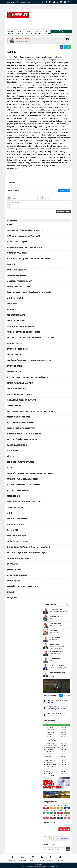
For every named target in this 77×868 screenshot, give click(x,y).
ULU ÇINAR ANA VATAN (56, 626)
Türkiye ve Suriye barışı (39, 559)
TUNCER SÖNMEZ (56, 624)
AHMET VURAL (55, 631)
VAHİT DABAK (55, 638)
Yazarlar (51, 859)
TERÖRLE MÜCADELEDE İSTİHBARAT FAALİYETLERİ (39, 361)
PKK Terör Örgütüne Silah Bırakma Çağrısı (39, 553)
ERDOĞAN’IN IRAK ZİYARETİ (39, 395)
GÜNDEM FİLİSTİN (39, 299)
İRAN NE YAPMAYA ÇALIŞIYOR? (39, 429)
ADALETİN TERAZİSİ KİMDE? (39, 282)
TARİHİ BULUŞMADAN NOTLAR (39, 327)
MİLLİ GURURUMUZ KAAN (39, 417)
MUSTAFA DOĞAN (56, 652)
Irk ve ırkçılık (39, 451)
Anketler (60, 859)
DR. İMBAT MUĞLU (56, 617)
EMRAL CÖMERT (55, 645)
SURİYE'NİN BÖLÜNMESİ (39, 350)
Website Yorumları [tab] (64, 191)
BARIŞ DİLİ (39, 265)
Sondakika (22, 859)
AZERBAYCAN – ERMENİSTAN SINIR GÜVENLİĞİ (39, 378)
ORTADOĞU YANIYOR (39, 253)
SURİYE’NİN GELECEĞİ (39, 270)
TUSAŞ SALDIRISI (39, 355)
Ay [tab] (69, 695)
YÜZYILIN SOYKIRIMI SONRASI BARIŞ (39, 333)
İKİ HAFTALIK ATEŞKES (39, 242)
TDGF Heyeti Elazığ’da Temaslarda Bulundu (56, 701)
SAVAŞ (39, 468)
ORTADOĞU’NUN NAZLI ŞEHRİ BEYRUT (39, 434)
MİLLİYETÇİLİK (39, 497)
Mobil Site (12, 859)
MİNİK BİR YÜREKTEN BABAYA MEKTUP (58, 676)
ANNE (39, 225)
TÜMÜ (67, 605)
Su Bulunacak (54, 661)
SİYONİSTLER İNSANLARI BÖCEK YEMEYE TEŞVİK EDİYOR (58, 648)
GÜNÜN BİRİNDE (54, 633)
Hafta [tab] (65, 695)
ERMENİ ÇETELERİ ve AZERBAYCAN (39, 587)
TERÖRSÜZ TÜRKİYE (39, 316)
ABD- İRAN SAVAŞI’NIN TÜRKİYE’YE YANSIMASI (39, 259)
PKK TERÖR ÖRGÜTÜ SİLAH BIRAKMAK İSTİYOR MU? (39, 338)
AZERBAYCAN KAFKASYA (39, 491)
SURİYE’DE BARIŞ (39, 366)
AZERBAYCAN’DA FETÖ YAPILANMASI (39, 485)
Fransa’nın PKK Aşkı (39, 536)
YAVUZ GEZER (55, 659)
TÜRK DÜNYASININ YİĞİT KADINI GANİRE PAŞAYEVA (39, 474)
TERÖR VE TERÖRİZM (39, 321)
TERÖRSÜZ (39, 304)
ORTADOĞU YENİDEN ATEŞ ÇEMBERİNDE (39, 248)
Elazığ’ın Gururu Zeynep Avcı (30, 2)
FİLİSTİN (39, 457)
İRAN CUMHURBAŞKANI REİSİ (39, 383)
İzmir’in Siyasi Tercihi (39, 519)
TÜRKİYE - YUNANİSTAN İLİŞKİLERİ (39, 480)
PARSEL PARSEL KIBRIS (39, 446)
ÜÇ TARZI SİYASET (55, 640)
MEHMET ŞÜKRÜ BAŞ (57, 673)
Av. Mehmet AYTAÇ (57, 666)
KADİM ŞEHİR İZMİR (39, 525)
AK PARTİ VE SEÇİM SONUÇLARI (39, 400)
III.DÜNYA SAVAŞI (39, 372)
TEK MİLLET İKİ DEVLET (39, 389)
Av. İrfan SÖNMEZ (56, 610)
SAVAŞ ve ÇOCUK (39, 508)
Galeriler (33, 859)
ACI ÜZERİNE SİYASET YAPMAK (39, 423)
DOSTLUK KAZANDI (55, 654)
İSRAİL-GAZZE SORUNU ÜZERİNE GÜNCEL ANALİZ (39, 293)
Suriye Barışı (39, 598)
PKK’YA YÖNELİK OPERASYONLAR (39, 440)
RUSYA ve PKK (39, 581)
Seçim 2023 (39, 530)
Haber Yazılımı (52, 866)
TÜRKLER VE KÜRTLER (39, 276)
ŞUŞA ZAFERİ (39, 564)
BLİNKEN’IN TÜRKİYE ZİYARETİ (39, 463)
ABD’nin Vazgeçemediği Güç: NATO (39, 236)
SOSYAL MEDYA (39, 570)
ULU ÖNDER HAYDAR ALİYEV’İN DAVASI (39, 502)
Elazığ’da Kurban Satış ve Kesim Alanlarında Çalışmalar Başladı (55, 708)
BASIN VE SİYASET (39, 344)
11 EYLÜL (39, 593)
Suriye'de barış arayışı (39, 542)
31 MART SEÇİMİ (39, 406)
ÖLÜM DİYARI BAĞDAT (39, 576)
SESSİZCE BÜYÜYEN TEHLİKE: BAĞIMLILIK (39, 231)
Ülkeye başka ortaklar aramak (59, 612)
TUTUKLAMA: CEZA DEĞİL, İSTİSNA (59, 668)
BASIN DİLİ (39, 310)
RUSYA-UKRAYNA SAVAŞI (39, 287)
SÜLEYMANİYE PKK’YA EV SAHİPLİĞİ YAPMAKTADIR (39, 412)
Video (42, 859)
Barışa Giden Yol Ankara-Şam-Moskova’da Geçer (39, 547)
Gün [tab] (61, 695)
